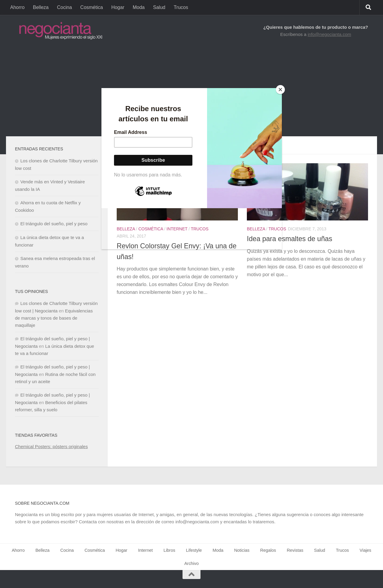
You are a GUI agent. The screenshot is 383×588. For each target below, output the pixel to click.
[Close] (280, 90)
